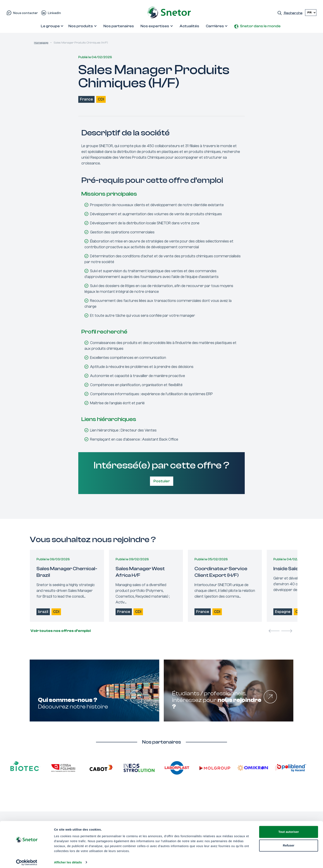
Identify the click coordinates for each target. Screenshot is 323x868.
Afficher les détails (68, 860)
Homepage (41, 43)
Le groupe (50, 26)
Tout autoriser (289, 830)
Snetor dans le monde (260, 26)
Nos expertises (155, 26)
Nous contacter (26, 13)
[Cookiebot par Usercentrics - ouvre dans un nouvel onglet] (27, 860)
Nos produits (81, 26)
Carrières (215, 26)
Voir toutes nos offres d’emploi (60, 631)
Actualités (189, 26)
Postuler (162, 481)
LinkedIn (54, 13)
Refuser (289, 843)
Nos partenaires (119, 26)
